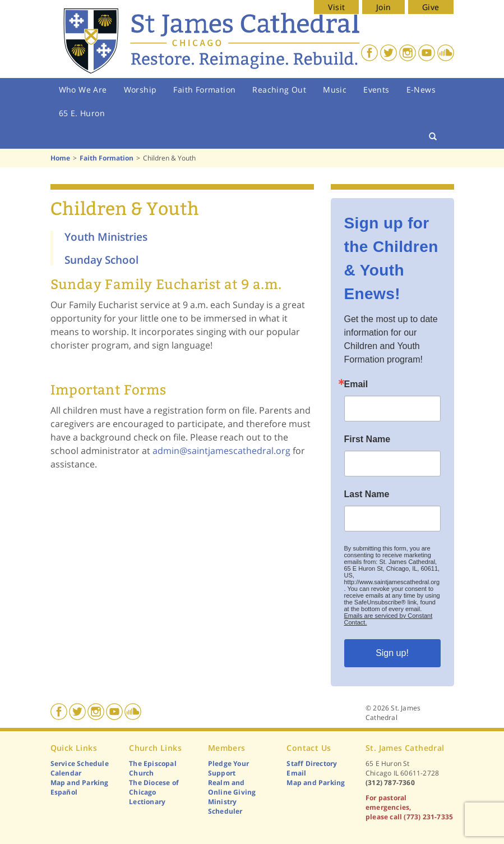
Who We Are (83, 90)
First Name (367, 439)
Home (60, 158)
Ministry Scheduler (225, 806)
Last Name (367, 494)
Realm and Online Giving (232, 787)
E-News (421, 90)
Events (376, 90)
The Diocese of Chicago (154, 787)
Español (64, 792)
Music (335, 90)
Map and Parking (80, 783)
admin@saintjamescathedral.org (221, 451)
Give (431, 7)
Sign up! (392, 653)
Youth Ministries (106, 237)
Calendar (66, 773)
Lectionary (147, 802)
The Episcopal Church (153, 768)
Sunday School (101, 260)
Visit (336, 7)
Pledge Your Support (228, 768)
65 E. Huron (82, 113)
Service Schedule (80, 763)
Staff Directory (312, 763)
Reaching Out (279, 90)
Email (356, 384)
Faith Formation (204, 90)
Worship (140, 90)
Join (384, 7)
